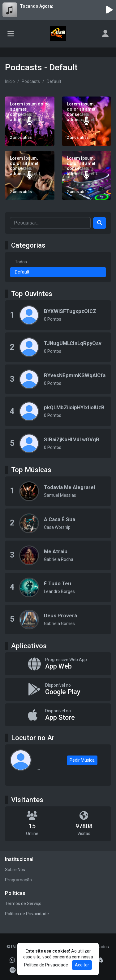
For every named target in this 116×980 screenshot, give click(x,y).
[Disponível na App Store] (58, 715)
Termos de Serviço (23, 904)
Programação (18, 880)
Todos (21, 262)
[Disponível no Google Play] (58, 689)
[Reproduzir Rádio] (109, 10)
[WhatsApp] (12, 960)
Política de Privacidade (27, 914)
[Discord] (99, 960)
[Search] (100, 223)
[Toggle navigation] (11, 34)
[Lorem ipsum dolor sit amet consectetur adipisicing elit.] (30, 121)
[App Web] (58, 664)
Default (22, 272)
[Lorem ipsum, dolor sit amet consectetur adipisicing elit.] (87, 121)
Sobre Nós (15, 870)
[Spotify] (13, 970)
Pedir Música (82, 760)
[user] (105, 34)
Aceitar (82, 965)
